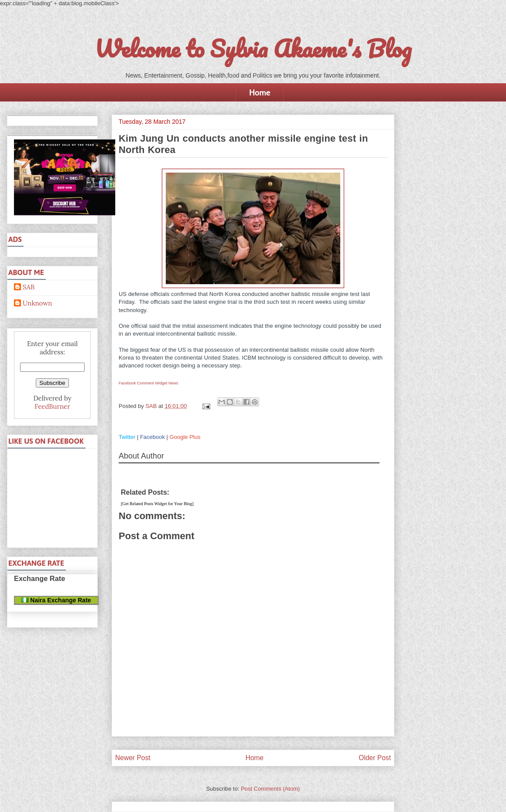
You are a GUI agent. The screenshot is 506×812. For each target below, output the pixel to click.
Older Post (375, 758)
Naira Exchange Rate (56, 600)
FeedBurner (52, 406)
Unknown (37, 303)
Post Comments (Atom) (270, 789)
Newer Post (133, 758)
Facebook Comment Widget (143, 383)
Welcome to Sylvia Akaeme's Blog (253, 48)
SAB (29, 287)
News (173, 383)
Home (260, 92)
